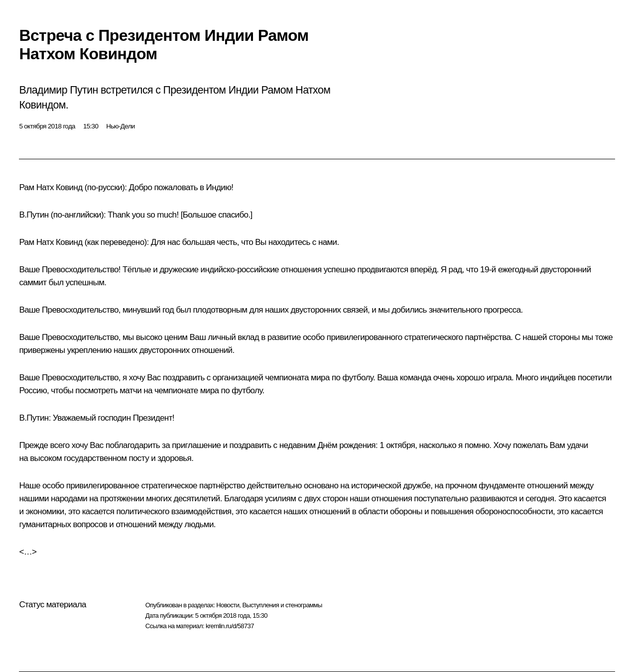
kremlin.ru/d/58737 (230, 626)
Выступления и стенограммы (282, 605)
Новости (228, 605)
